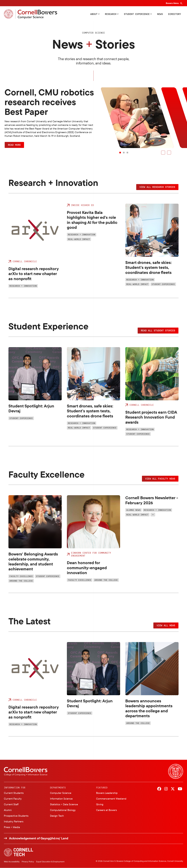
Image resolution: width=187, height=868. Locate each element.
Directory (175, 14)
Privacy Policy (28, 862)
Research (111, 14)
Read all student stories (158, 330)
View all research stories (157, 187)
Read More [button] (14, 145)
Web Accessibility (12, 862)
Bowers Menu (173, 3)
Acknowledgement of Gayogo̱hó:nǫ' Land (39, 838)
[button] (163, 153)
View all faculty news (160, 479)
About (94, 14)
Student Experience (137, 14)
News (160, 14)
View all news (166, 625)
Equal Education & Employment (50, 862)
